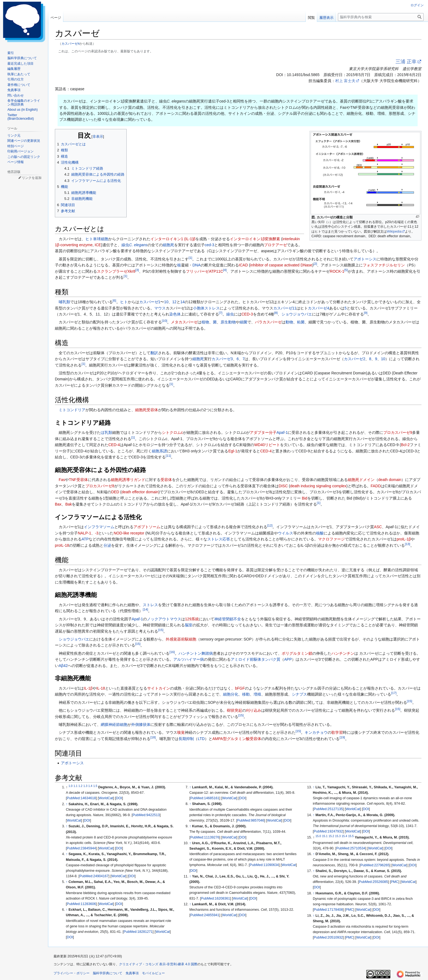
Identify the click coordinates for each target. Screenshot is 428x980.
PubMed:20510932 (328, 937)
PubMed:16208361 (215, 898)
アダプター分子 (263, 432)
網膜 (105, 725)
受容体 (166, 480)
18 (153, 737)
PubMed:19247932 (328, 831)
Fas (62, 480)
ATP (85, 539)
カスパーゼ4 (71, 43)
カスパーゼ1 (150, 302)
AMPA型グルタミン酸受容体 (237, 739)
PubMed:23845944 (81, 848)
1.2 (80, 786)
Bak (69, 504)
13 (407, 544)
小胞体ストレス (206, 308)
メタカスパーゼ (184, 322)
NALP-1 (84, 533)
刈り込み (254, 710)
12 (174, 302)
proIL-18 (62, 545)
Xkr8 (131, 271)
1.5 (95, 786)
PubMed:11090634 (264, 865)
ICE (98, 245)
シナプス (299, 694)
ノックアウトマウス (164, 619)
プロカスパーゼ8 (100, 486)
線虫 (125, 245)
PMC (395, 882)
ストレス (150, 605)
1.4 (90, 786)
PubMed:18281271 (138, 932)
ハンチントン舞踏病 (196, 653)
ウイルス (286, 533)
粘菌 (301, 322)
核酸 (320, 533)
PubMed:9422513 (146, 815)
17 (394, 693)
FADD (376, 486)
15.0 (318, 836)
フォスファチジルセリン (384, 265)
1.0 (71, 786)
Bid (305, 498)
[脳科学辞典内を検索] (381, 17)
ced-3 (209, 245)
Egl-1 (233, 451)
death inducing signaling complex (318, 486)
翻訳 (154, 353)
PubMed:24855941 (205, 915)
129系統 (192, 619)
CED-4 (114, 445)
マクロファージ (331, 539)
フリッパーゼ (197, 271)
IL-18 (101, 688)
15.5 (351, 836)
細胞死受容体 (147, 410)
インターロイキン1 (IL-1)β (173, 239)
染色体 (175, 314)
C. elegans (138, 245)
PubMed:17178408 (328, 910)
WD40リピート (267, 445)
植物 (205, 322)
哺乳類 (64, 302)
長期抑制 (186, 739)
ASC (378, 527)
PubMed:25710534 (351, 848)
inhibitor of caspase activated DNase (281, 265)
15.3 (338, 836)
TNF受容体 (78, 480)
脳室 (189, 625)
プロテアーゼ (275, 245)
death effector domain (140, 492)
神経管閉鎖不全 (228, 619)
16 (172, 652)
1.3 (85, 786)
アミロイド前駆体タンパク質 (255, 659)
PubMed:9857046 (251, 820)
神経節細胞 (118, 725)
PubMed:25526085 (373, 882)
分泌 (107, 545)
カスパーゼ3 (222, 359)
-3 (97, 533)
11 (168, 456)
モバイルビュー (153, 973)
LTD (201, 739)
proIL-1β (404, 539)
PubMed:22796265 (375, 865)
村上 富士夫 (345, 81)
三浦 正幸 (406, 62)
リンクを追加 (32, 178)
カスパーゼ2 (355, 359)
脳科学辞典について (108, 973)
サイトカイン (159, 688)
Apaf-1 (282, 432)
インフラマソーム (99, 527)
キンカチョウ (316, 732)
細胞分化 (231, 694)
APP (288, 659)
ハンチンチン (343, 653)
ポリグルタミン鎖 (297, 653)
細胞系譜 (159, 451)
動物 (289, 322)
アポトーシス (365, 259)
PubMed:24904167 (94, 876)
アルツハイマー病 (189, 659)
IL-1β (88, 688)
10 (166, 302)
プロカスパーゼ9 (398, 432)
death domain (390, 480)
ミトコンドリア (72, 410)
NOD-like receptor (129, 533)
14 (183, 302)
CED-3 (247, 314)
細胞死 (168, 245)
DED (115, 492)
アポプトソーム (147, 527)
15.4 (344, 836)
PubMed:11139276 (205, 837)
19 (342, 737)
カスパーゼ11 (285, 308)
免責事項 (132, 973)
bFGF (240, 688)
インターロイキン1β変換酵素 (255, 239)
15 (161, 630)
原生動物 (228, 322)
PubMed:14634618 (81, 798)
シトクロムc (172, 432)
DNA (197, 265)
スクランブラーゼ (112, 271)
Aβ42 (63, 666)
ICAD (243, 265)
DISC (283, 486)
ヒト (89, 239)
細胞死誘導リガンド (128, 480)
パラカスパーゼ (268, 322)
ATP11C (216, 271)
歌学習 (337, 732)
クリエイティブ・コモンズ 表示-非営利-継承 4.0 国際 (158, 964)
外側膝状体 (141, 725)
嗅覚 (181, 732)
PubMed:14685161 (205, 798)
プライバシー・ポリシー (72, 973)
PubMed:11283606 (81, 904)
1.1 (75, 786)
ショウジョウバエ (297, 314)
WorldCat (106, 798)
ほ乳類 (106, 432)
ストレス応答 (219, 539)
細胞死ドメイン (361, 480)
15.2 (331, 836)
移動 (246, 694)
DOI (119, 798)
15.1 (325, 836)
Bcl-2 (405, 445)
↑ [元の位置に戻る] (67, 804)
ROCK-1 (337, 271)
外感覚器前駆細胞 (181, 639)
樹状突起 (234, 710)
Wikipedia (394, 232)
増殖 (257, 694)
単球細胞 (101, 239)
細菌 (243, 322)
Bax (58, 504)
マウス (160, 308)
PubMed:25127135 (328, 809)
